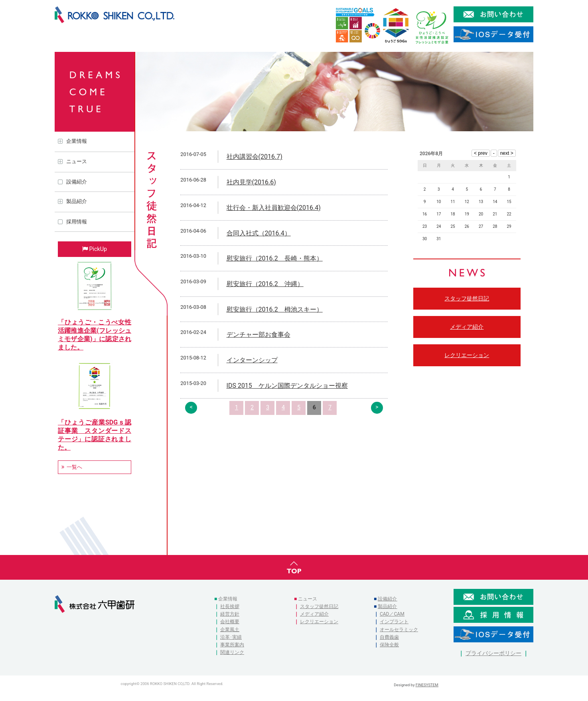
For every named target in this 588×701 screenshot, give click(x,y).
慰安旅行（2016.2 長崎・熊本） (275, 258)
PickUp (98, 249)
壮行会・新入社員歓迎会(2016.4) (274, 208)
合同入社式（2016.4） (259, 233)
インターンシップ (252, 360)
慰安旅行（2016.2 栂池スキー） (275, 309)
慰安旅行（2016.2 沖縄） (265, 284)
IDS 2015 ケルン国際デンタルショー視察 (287, 386)
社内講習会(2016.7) (255, 157)
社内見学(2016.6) (251, 182)
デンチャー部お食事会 (258, 335)
